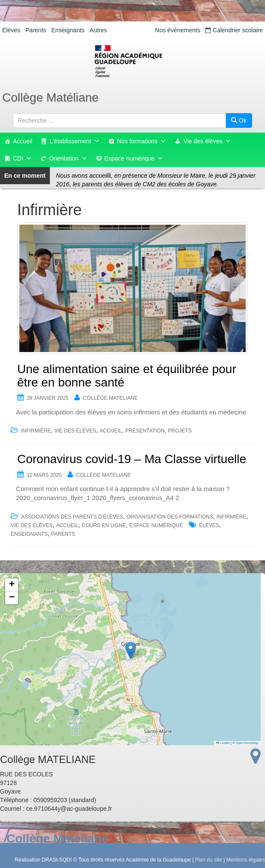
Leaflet (223, 743)
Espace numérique (134, 158)
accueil (111, 431)
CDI (22, 158)
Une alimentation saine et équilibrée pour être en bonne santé (127, 376)
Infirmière (36, 431)
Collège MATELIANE (110, 398)
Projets (180, 431)
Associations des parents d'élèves (72, 517)
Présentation (145, 431)
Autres (98, 30)
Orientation (68, 158)
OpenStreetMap (247, 743)
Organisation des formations (170, 517)
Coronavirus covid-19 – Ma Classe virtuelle (132, 459)
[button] (131, 650)
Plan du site (208, 860)
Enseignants (68, 30)
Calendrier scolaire (234, 30)
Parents (36, 30)
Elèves (11, 30)
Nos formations (142, 141)
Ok (239, 120)
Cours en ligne (104, 525)
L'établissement (75, 141)
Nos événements (177, 30)
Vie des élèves (207, 141)
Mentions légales (246, 860)
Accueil (23, 141)
